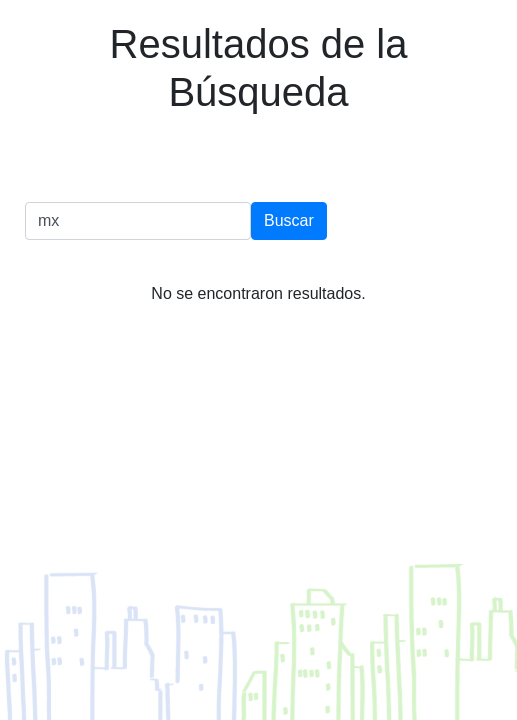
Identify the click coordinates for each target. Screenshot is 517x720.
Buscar (289, 220)
